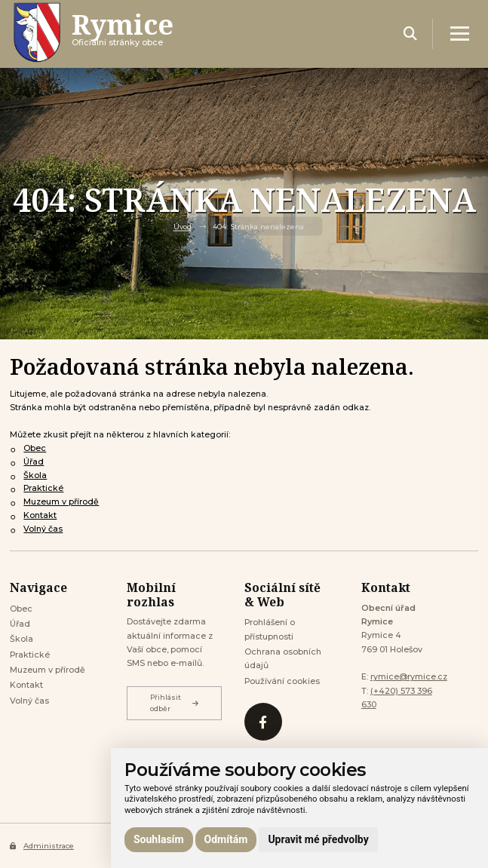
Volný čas (43, 529)
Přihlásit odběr (174, 703)
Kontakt (40, 515)
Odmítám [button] (226, 839)
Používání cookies (282, 681)
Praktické (43, 488)
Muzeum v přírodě (61, 502)
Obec (35, 448)
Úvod (183, 227)
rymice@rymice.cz (409, 677)
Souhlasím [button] (159, 839)
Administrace (42, 846)
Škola (35, 475)
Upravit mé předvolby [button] (318, 839)
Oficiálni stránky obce (123, 34)
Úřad (34, 462)
